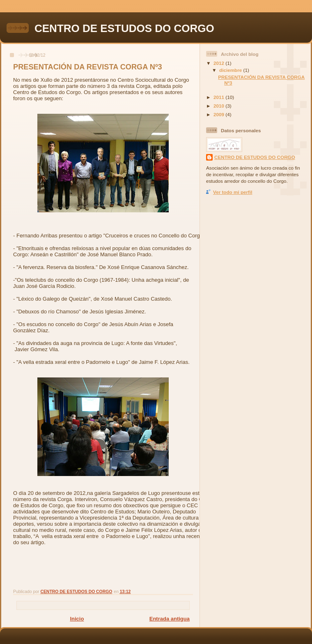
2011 (219, 97)
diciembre (231, 70)
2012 (219, 63)
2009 (219, 114)
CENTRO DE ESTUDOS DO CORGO (124, 28)
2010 (219, 106)
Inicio (77, 619)
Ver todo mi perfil (233, 192)
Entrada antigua (170, 619)
